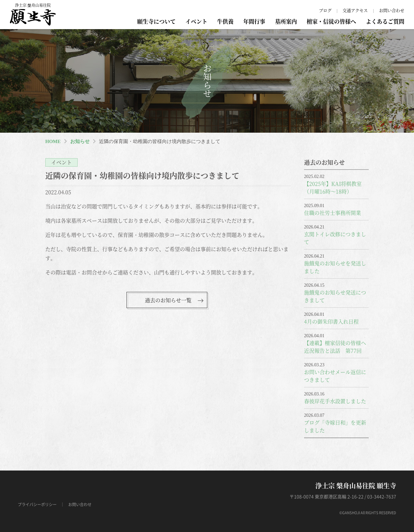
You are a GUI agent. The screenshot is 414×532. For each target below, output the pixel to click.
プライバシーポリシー (37, 504)
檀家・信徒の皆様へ (331, 21)
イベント (196, 21)
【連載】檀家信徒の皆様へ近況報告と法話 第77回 (335, 347)
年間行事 (254, 21)
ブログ (325, 10)
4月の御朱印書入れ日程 (331, 321)
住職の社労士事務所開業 (332, 213)
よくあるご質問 (385, 21)
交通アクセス (355, 10)
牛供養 (225, 21)
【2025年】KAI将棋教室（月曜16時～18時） (333, 188)
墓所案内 (286, 21)
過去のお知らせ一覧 (168, 300)
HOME (53, 141)
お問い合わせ (392, 10)
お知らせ (80, 141)
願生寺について (156, 21)
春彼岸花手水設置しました (335, 401)
